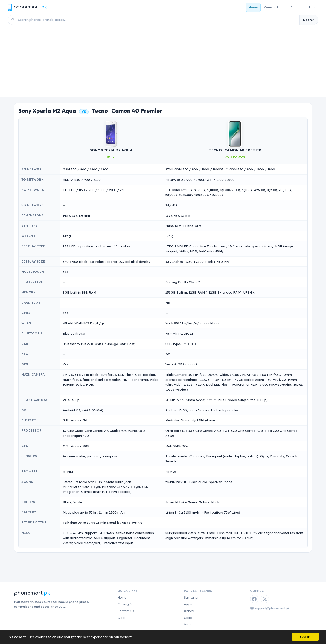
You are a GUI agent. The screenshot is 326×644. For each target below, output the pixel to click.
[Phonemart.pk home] (27, 7)
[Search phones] (157, 20)
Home (253, 7)
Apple (188, 604)
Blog (312, 7)
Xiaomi (189, 611)
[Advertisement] (163, 62)
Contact (296, 7)
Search (309, 20)
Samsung (191, 597)
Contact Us (126, 611)
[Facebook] (254, 599)
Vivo (187, 624)
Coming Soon (274, 7)
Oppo (188, 618)
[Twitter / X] (265, 599)
